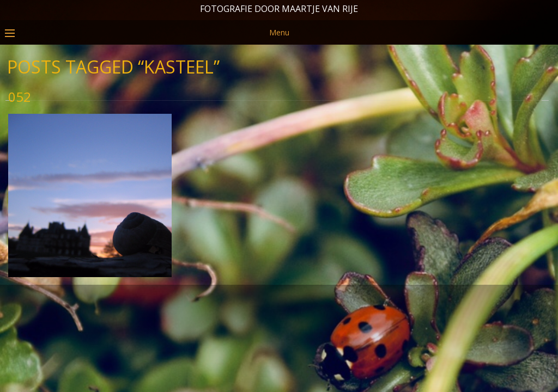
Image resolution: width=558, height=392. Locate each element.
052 (20, 140)
